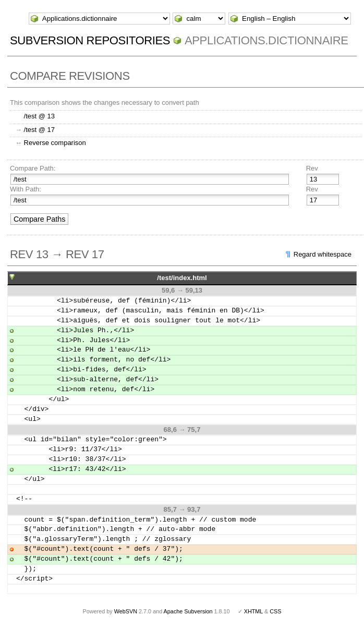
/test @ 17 (39, 130)
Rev (312, 168)
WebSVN (126, 611)
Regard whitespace (323, 254)
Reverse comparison (55, 143)
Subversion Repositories (90, 40)
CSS (275, 611)
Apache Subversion (188, 611)
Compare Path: (33, 168)
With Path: (26, 189)
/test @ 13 (39, 116)
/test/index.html (182, 278)
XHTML (253, 611)
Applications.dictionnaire (266, 40)
